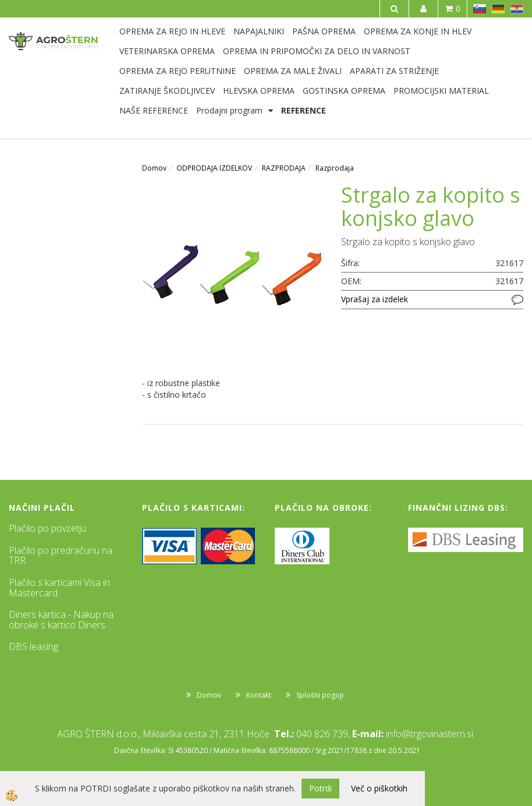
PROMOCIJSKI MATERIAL (441, 91)
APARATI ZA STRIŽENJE (394, 71)
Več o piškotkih (379, 788)
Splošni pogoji (320, 695)
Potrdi (320, 788)
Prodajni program (229, 110)
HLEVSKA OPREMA (259, 91)
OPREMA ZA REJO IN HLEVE (172, 31)
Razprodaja (335, 168)
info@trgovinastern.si (430, 734)
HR (517, 9)
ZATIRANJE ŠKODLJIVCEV (167, 91)
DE (498, 9)
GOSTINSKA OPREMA (344, 91)
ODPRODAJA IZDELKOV (214, 168)
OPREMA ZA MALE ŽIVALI (293, 71)
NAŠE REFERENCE (154, 110)
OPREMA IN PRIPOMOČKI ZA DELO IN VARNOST (317, 51)
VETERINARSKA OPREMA (167, 51)
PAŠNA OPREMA (324, 31)
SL (480, 9)
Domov (154, 168)
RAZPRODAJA (284, 168)
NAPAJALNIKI (259, 31)
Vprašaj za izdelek (375, 299)
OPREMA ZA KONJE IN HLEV (418, 31)
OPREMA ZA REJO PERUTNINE (178, 71)
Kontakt (259, 695)
